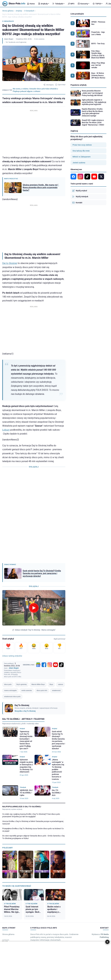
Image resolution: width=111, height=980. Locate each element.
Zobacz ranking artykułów (12, 656)
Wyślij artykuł (80, 191)
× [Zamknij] (107, 942)
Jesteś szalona (79, 163)
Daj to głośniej (22, 684)
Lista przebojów (77, 14)
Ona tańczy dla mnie (81, 151)
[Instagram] (50, 665)
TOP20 (97, 4)
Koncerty (83, 4)
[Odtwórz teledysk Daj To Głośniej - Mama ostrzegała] (34, 608)
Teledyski (58, 4)
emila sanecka (27, 691)
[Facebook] (44, 665)
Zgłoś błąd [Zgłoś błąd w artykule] (60, 85)
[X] (101, 177)
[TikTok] (61, 665)
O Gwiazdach (29, 11)
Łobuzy (6, 430)
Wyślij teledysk (80, 197)
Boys (51, 684)
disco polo (8, 684)
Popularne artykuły (79, 85)
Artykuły (44, 4)
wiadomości (56, 691)
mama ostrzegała (10, 691)
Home (31, 4)
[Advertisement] (34, 133)
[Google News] (38, 665)
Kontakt (77, 203)
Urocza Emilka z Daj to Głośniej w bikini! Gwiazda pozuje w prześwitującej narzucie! (33, 823)
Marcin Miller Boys (38, 684)
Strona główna (8, 11)
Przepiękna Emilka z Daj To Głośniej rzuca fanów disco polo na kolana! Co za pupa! (33, 830)
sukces (60, 684)
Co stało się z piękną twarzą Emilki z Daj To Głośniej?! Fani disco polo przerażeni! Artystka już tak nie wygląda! (31, 815)
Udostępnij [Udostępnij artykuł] (48, 85)
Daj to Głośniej (10, 263)
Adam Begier (9, 39)
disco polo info (42, 691)
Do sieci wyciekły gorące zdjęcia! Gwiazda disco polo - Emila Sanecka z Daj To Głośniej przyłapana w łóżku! (33, 837)
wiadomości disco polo (12, 697)
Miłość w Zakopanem (82, 157)
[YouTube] (55, 665)
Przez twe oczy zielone (82, 145)
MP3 (71, 4)
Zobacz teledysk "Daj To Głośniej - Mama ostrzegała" (34, 630)
